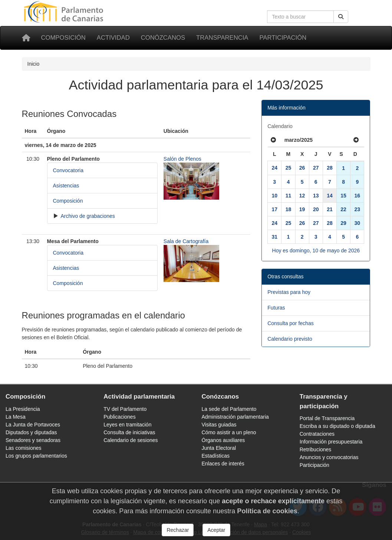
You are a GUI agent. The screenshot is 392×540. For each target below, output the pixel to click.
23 (358, 209)
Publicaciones (119, 417)
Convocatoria (68, 170)
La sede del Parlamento (229, 409)
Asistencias (66, 186)
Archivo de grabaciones (87, 216)
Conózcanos (163, 38)
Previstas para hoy (289, 292)
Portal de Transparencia (327, 418)
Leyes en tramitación (127, 425)
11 (289, 196)
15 (343, 196)
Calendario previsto (290, 339)
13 (316, 196)
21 (330, 209)
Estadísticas (216, 456)
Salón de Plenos (182, 159)
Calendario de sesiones (131, 440)
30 (358, 223)
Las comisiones (24, 448)
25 (289, 168)
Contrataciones (317, 434)
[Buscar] (341, 17)
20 (316, 209)
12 (302, 196)
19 (302, 209)
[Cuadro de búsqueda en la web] (300, 17)
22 (343, 209)
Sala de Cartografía (186, 241)
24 (274, 168)
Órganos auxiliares (223, 440)
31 (274, 237)
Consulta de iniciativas (129, 432)
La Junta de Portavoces (33, 425)
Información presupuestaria (331, 442)
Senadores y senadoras (33, 440)
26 (302, 168)
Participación (283, 38)
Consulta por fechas (291, 323)
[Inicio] (26, 38)
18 (289, 209)
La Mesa (16, 417)
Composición (63, 38)
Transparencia (222, 38)
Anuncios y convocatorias (329, 457)
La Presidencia (23, 409)
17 (274, 209)
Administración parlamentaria (235, 417)
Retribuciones (316, 449)
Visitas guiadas (219, 425)
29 (343, 223)
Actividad (113, 38)
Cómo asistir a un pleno (229, 432)
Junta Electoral (219, 448)
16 (358, 196)
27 (316, 168)
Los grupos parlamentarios (36, 456)
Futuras (276, 308)
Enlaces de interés (223, 464)
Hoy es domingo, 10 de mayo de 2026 (316, 251)
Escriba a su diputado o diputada (337, 426)
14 (330, 196)
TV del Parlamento (125, 409)
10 (274, 196)
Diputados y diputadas (31, 432)
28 (330, 168)
